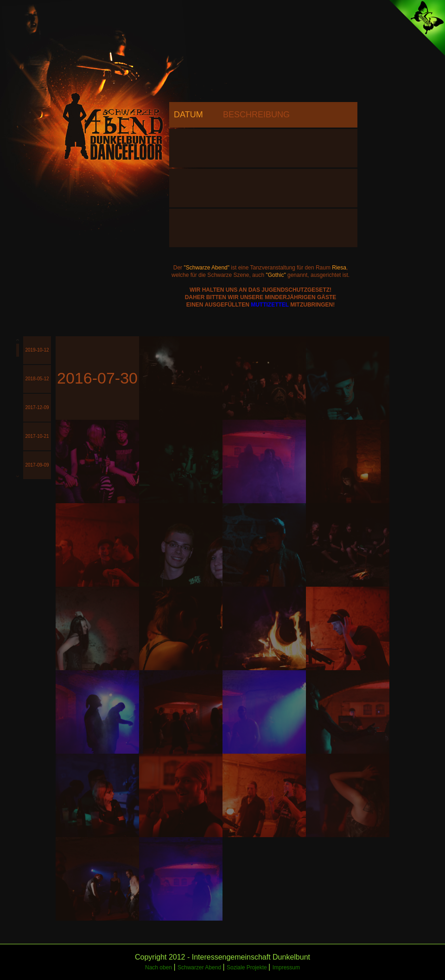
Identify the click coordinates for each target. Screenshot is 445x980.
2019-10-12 (37, 350)
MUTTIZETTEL (270, 305)
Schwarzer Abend (200, 967)
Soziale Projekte (248, 967)
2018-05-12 (37, 379)
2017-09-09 (37, 465)
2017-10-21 (37, 436)
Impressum (286, 967)
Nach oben (159, 967)
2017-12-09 (37, 407)
